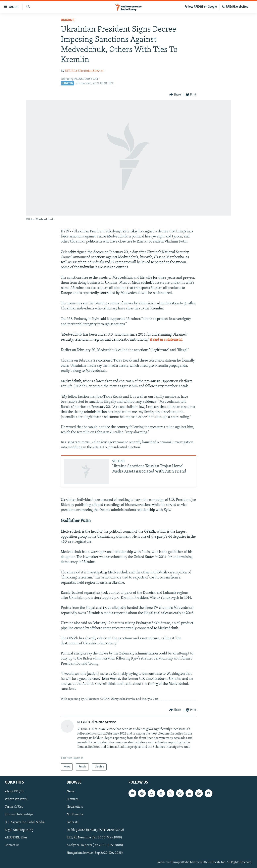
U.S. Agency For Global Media (25, 822)
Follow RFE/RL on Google (201, 7)
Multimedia (75, 815)
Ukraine (68, 20)
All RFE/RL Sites (16, 837)
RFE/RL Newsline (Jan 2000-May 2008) (94, 837)
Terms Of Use (14, 807)
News (71, 792)
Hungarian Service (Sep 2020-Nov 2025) (95, 853)
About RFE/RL (15, 792)
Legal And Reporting (19, 830)
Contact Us (12, 845)
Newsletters (75, 807)
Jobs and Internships (19, 815)
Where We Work (16, 799)
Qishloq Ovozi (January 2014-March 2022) (95, 830)
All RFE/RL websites (235, 7)
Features (73, 799)
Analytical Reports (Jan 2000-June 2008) (95, 845)
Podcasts (73, 822)
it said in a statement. (166, 340)
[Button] (175, 95)
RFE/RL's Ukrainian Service (84, 71)
